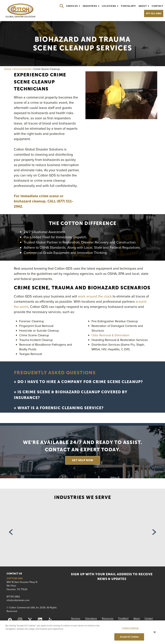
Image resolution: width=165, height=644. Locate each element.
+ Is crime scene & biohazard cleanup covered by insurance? (71, 395)
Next (154, 533)
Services (73, 6)
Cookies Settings (130, 628)
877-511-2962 (154, 14)
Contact (157, 6)
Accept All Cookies (129, 637)
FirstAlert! (128, 6)
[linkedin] (40, 620)
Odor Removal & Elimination (110, 335)
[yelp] (50, 620)
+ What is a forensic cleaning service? (59, 408)
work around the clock (95, 296)
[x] (30, 620)
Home (8, 69)
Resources (108, 618)
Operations (91, 618)
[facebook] (10, 620)
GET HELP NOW (83, 460)
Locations (110, 6)
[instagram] (20, 620)
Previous (11, 533)
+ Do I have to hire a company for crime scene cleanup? (78, 382)
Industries (91, 6)
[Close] (155, 632)
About (144, 6)
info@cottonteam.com (18, 600)
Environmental (22, 69)
